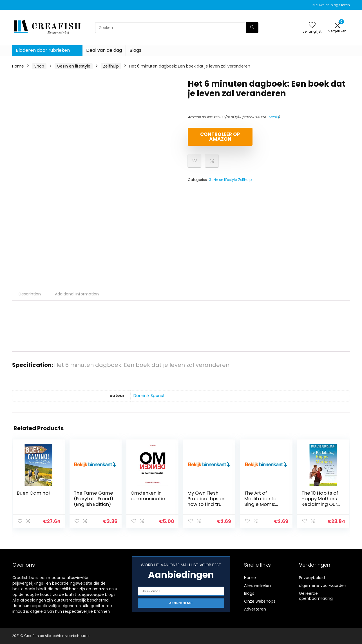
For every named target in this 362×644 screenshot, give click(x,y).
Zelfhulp (111, 66)
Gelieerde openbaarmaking (316, 596)
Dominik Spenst (149, 396)
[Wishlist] (312, 25)
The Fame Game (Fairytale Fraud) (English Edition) (93, 499)
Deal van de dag (104, 50)
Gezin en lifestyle (74, 66)
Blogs (135, 50)
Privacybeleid (312, 578)
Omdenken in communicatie (148, 496)
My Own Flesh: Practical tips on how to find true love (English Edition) (206, 504)
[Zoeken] (252, 28)
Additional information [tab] (77, 294)
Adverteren (255, 609)
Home (18, 66)
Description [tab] (30, 294)
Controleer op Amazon (220, 137)
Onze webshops (260, 601)
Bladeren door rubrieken (43, 50)
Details (274, 117)
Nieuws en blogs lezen (331, 5)
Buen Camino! (33, 493)
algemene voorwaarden (323, 585)
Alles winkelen (257, 585)
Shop (39, 66)
